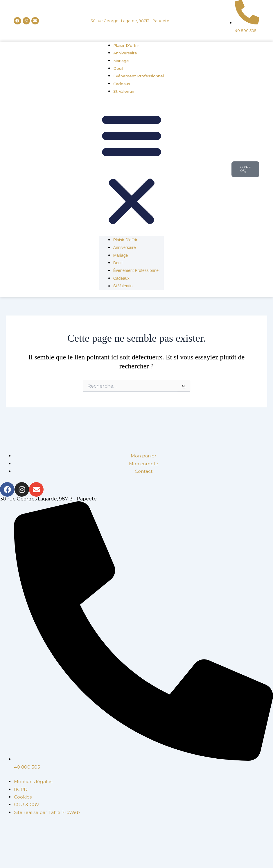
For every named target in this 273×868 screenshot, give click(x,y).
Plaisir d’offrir (126, 45)
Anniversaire (125, 53)
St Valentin (124, 91)
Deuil (118, 68)
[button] (132, 169)
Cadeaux (122, 84)
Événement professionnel (139, 76)
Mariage (121, 61)
